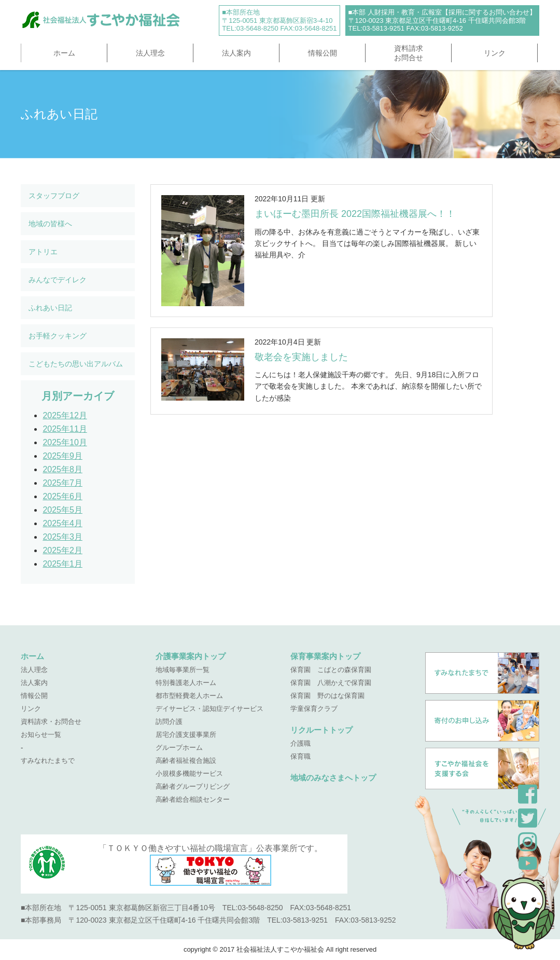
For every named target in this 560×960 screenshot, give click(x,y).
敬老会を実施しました (301, 357)
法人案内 (236, 53)
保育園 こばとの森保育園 (331, 670)
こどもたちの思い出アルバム (76, 364)
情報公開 (323, 53)
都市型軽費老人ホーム (189, 696)
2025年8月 (62, 469)
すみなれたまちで (48, 760)
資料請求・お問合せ (51, 722)
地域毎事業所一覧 (183, 670)
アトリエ (43, 252)
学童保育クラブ (314, 709)
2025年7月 (62, 483)
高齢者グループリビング (193, 786)
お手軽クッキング (58, 336)
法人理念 (150, 53)
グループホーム (179, 748)
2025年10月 (65, 442)
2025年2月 (62, 550)
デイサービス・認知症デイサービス (209, 709)
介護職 (300, 743)
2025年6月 (62, 496)
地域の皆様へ (50, 224)
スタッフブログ (54, 196)
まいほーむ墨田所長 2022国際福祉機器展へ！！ (355, 214)
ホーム (64, 53)
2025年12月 (65, 415)
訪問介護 (169, 722)
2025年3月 (62, 537)
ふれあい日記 (50, 308)
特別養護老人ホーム (186, 683)
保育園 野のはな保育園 (327, 696)
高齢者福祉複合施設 (186, 760)
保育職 (300, 756)
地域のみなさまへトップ (333, 778)
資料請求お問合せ (409, 53)
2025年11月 (65, 429)
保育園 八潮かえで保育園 (331, 683)
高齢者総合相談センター (193, 799)
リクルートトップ (321, 730)
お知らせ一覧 (41, 735)
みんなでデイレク (58, 280)
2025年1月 (62, 564)
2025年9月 (62, 456)
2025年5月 (62, 510)
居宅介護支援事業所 (186, 735)
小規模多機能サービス (189, 773)
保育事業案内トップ (325, 656)
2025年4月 (62, 523)
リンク (495, 53)
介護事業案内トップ (191, 656)
